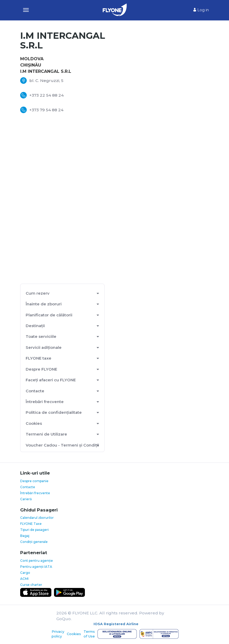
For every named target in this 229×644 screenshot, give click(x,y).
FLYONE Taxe (31, 524)
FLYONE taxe (39, 358)
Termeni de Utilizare (46, 434)
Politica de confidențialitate (54, 412)
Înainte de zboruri (44, 304)
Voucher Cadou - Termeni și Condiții (62, 445)
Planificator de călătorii (49, 315)
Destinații (35, 326)
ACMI (24, 579)
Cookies (34, 423)
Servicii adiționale (44, 347)
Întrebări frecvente (45, 402)
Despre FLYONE (41, 369)
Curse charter (31, 585)
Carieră (26, 499)
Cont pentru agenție (37, 561)
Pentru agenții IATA (36, 567)
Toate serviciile (41, 336)
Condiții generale (34, 542)
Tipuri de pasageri (34, 530)
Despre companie (34, 481)
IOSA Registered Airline (116, 624)
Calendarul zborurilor (37, 518)
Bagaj (25, 536)
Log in (201, 10)
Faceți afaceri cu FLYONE (51, 380)
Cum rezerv (38, 293)
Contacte (35, 391)
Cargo (25, 573)
